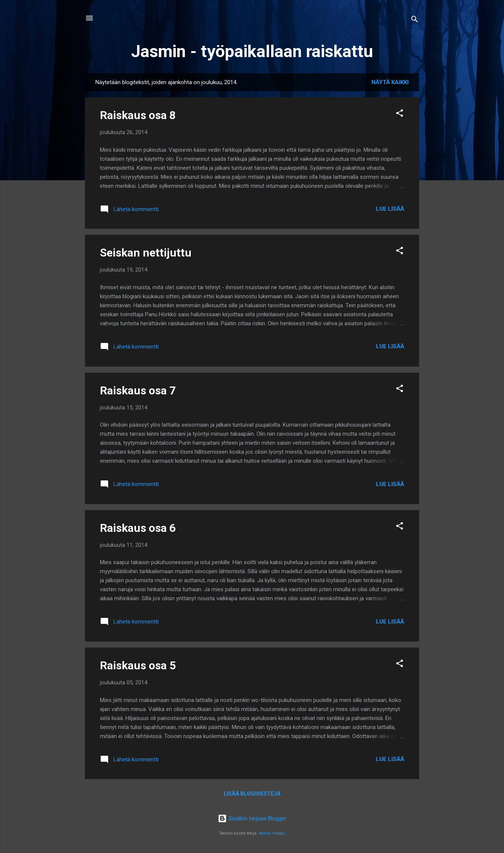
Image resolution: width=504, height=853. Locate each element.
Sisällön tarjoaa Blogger (252, 818)
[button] (400, 114)
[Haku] (415, 20)
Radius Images (272, 833)
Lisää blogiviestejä (252, 794)
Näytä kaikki (390, 82)
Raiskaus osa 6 (138, 528)
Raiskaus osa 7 (138, 390)
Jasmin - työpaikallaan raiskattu (252, 51)
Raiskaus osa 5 (138, 665)
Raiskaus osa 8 (138, 115)
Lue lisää (390, 209)
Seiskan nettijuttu (146, 253)
